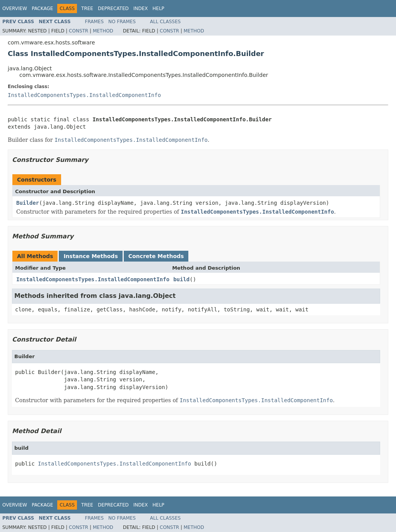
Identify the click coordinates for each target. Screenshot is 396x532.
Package (42, 8)
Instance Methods (90, 256)
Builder (28, 203)
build (181, 279)
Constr (79, 31)
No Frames (122, 22)
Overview (15, 8)
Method (103, 31)
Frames (95, 22)
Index (141, 8)
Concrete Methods (156, 256)
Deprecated (113, 8)
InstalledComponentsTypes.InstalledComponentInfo (84, 95)
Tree (87, 8)
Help (158, 8)
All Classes (165, 22)
